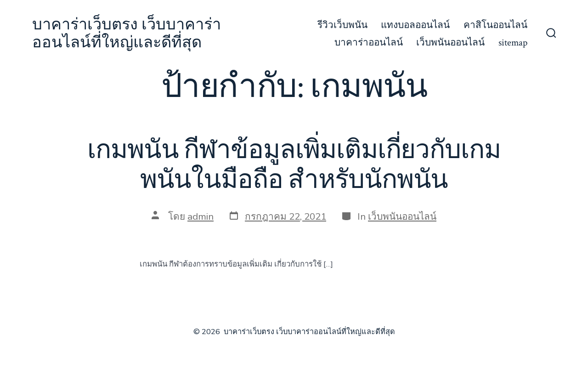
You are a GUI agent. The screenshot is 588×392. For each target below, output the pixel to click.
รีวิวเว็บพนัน (342, 25)
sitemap (513, 43)
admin (201, 216)
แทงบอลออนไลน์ (415, 25)
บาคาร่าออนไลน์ (369, 43)
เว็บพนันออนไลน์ (450, 43)
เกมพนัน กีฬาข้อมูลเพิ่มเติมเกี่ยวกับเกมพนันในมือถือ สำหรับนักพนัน (294, 165)
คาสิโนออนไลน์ (495, 25)
